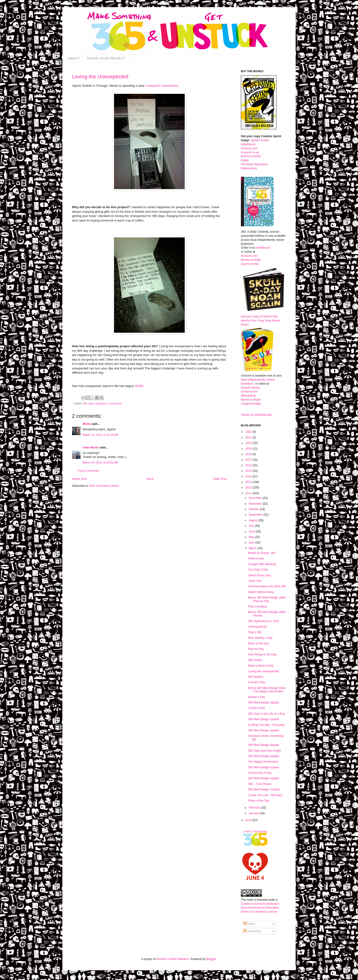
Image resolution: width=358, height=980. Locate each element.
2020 (249, 443)
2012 (249, 487)
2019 (249, 449)
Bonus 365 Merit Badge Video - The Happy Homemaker (267, 690)
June (252, 532)
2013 (249, 482)
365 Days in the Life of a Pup (266, 714)
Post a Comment (88, 471)
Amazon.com (249, 148)
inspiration (101, 403)
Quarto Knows (260, 140)
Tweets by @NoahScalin (256, 415)
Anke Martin (91, 447)
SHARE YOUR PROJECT (106, 58)
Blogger (211, 959)
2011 (249, 493)
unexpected (115, 403)
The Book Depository (254, 164)
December (256, 498)
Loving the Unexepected (100, 77)
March (253, 548)
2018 (249, 454)
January (254, 813)
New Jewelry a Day (260, 638)
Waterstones (249, 168)
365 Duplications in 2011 (264, 621)
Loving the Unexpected (162, 86)
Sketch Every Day (259, 575)
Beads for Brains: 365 (262, 553)
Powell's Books (250, 388)
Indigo (245, 160)
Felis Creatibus (258, 607)
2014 (249, 477)
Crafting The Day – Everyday (266, 725)
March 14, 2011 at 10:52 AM (100, 462)
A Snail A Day (257, 682)
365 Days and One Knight (264, 751)
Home (150, 479)
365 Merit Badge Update (264, 703)
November (256, 504)
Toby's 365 (255, 632)
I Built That (255, 581)
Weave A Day (257, 697)
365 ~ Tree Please (260, 784)
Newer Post (79, 479)
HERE (139, 386)
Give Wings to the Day (262, 654)
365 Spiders (256, 677)
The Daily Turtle (258, 570)
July (252, 526)
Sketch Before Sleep (261, 592)
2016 (249, 465)
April (252, 543)
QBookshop (248, 396)
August (254, 520)
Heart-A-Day (256, 558)
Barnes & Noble (251, 156)
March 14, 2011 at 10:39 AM (100, 435)
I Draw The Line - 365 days (265, 795)
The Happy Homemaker (263, 762)
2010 (249, 820)
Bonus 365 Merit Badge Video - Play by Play (267, 599)
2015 (249, 471)
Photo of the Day (259, 801)
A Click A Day (256, 708)
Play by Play (256, 649)
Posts (249, 924)
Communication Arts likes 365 (267, 586)
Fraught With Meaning (262, 564)
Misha (87, 424)
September (256, 515)
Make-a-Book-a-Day (261, 666)
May (252, 537)
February (255, 808)
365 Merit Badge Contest (264, 789)
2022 (249, 432)
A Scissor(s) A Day (260, 773)
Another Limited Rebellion (172, 959)
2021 (249, 437)
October (254, 509)
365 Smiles (255, 660)
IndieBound (248, 144)
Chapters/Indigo (251, 404)
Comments (252, 931)
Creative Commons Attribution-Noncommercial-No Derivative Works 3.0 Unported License (260, 908)
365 (85, 403)
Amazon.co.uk (250, 152)
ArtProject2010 (257, 627)
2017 (249, 460)
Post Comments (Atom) (104, 486)
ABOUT (74, 58)
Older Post (220, 479)
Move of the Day (258, 643)
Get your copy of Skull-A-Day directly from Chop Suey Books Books (261, 321)
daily (91, 403)
